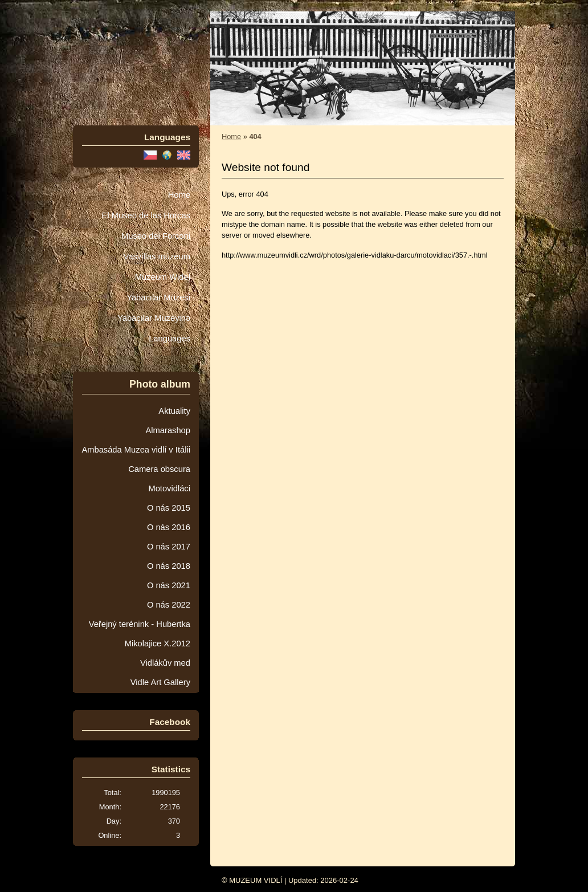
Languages (170, 339)
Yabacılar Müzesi (158, 298)
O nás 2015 (169, 508)
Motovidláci (169, 488)
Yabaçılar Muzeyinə (154, 318)
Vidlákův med (165, 663)
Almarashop (168, 430)
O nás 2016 (169, 527)
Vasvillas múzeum (157, 256)
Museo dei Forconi (156, 236)
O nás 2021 (169, 585)
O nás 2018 (169, 566)
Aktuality (174, 411)
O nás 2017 (169, 547)
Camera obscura (159, 469)
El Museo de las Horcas (146, 215)
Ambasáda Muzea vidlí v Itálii (136, 450)
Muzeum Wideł (163, 277)
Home (179, 195)
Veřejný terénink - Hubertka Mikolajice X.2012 (140, 634)
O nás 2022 (169, 605)
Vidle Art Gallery (160, 682)
